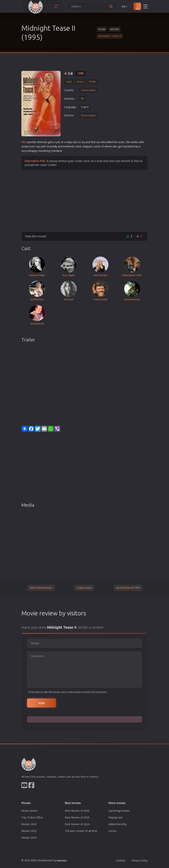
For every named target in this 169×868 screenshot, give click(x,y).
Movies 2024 (29, 838)
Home (102, 29)
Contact (121, 860)
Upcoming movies (119, 811)
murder (127, 146)
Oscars (113, 831)
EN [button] (125, 6)
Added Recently (118, 824)
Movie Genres (30, 811)
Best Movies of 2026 (77, 811)
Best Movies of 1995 (128, 588)
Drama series (84, 588)
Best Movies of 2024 (77, 824)
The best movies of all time (81, 831)
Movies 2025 (29, 831)
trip (70, 142)
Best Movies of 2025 (77, 817)
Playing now (116, 817)
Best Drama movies (41, 588)
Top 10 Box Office (32, 817)
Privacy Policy (140, 860)
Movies (115, 29)
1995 (81, 73)
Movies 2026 (29, 824)
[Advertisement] (84, 200)
